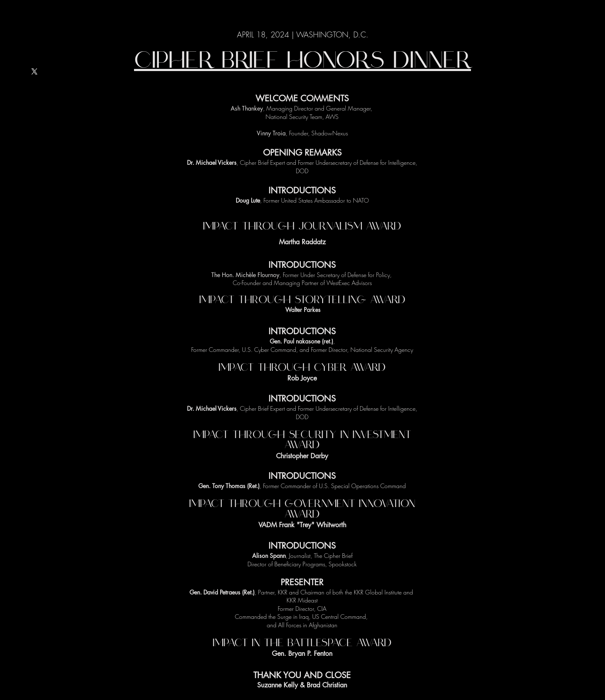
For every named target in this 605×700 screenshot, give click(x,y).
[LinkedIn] (34, 90)
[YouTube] (34, 109)
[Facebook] (34, 128)
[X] (34, 71)
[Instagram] (34, 147)
